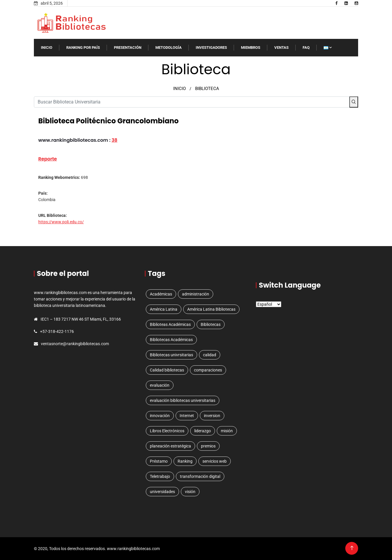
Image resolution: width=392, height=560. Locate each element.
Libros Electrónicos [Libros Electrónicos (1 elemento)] (167, 431)
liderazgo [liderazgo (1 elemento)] (203, 431)
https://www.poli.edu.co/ (61, 222)
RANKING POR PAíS (83, 47)
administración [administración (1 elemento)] (196, 294)
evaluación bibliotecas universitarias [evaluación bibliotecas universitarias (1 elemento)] (183, 400)
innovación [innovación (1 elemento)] (160, 416)
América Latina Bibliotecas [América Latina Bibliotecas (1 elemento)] (211, 309)
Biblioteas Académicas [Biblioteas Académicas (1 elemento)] (170, 324)
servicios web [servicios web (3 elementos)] (215, 461)
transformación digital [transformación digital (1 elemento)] (200, 476)
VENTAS (281, 47)
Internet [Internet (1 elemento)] (187, 416)
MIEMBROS (251, 47)
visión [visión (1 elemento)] (190, 492)
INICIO (47, 47)
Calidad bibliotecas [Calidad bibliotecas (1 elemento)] (167, 370)
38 (115, 140)
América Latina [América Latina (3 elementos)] (164, 309)
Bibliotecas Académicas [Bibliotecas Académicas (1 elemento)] (171, 340)
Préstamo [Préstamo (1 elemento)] (159, 461)
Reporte (48, 159)
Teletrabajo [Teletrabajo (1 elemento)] (160, 476)
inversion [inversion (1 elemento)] (212, 416)
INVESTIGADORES (211, 47)
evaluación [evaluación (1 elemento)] (160, 385)
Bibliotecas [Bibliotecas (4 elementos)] (211, 324)
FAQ (306, 47)
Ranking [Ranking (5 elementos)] (185, 461)
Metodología (169, 47)
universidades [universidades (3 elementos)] (162, 492)
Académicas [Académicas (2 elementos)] (161, 294)
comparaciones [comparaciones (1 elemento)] (208, 370)
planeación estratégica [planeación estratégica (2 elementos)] (170, 446)
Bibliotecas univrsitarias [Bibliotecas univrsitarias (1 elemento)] (171, 355)
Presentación (128, 47)
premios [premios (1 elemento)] (208, 446)
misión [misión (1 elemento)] (227, 431)
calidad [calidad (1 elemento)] (210, 355)
